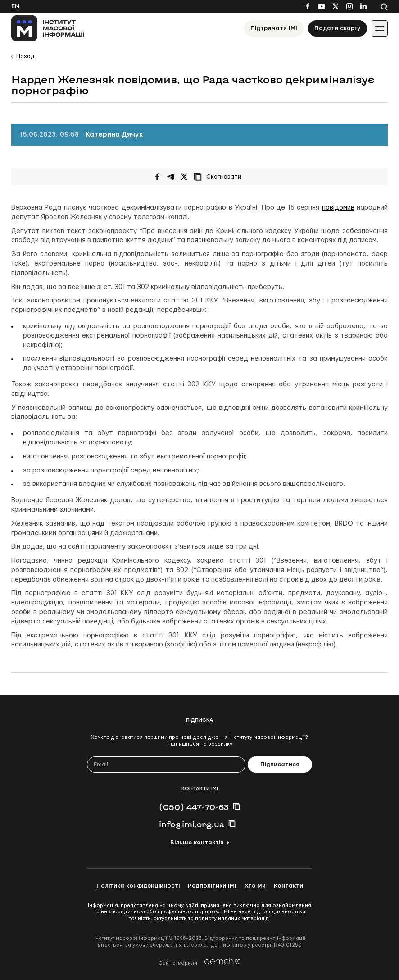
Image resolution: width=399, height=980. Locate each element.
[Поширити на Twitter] (184, 177)
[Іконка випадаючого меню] (380, 28)
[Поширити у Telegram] (171, 177)
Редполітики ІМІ (212, 886)
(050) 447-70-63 (194, 807)
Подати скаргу (338, 28)
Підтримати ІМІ (274, 28)
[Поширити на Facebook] (157, 177)
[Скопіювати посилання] (220, 177)
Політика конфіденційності (138, 886)
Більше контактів (197, 843)
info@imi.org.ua (192, 824)
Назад (25, 56)
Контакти (288, 886)
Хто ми (255, 886)
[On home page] (48, 28)
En (15, 6)
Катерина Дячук (114, 135)
